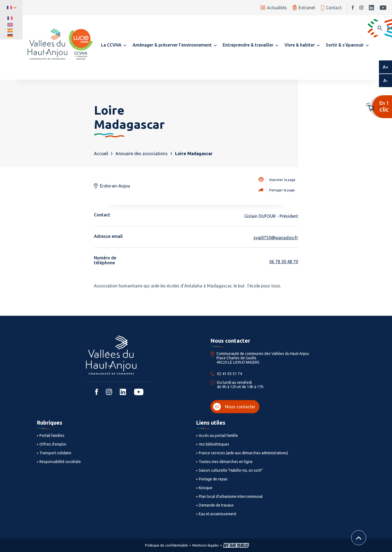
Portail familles (52, 436)
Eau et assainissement (218, 514)
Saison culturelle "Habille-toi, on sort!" (231, 470)
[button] (114, 45)
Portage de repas (213, 479)
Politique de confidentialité (166, 545)
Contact (331, 8)
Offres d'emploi (53, 444)
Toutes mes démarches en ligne (226, 462)
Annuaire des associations (142, 154)
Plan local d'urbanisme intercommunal (231, 496)
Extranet (304, 7)
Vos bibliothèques (214, 444)
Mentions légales (206, 545)
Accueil (101, 154)
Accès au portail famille (218, 436)
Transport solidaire (55, 453)
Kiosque (206, 488)
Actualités (274, 8)
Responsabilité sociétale (60, 462)
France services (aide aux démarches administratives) (243, 453)
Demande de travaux (216, 505)
